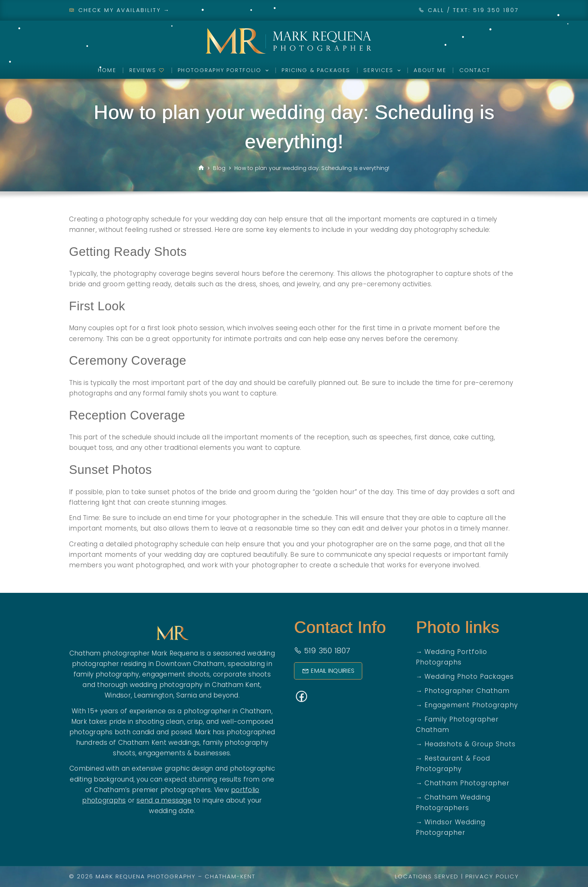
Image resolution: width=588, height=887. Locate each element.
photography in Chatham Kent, (211, 685)
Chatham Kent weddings (159, 743)
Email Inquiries (328, 671)
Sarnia (187, 695)
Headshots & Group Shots (470, 744)
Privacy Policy (492, 876)
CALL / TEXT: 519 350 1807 (473, 10)
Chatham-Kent (230, 876)
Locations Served (427, 876)
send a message (164, 800)
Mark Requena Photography (146, 876)
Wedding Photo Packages (469, 677)
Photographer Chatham (467, 691)
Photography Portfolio (225, 71)
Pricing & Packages (316, 70)
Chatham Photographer (467, 783)
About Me (430, 70)
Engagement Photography (471, 705)
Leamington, (154, 695)
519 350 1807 (322, 651)
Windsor (118, 695)
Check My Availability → (120, 10)
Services (383, 71)
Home (107, 70)
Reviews (147, 70)
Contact (475, 70)
